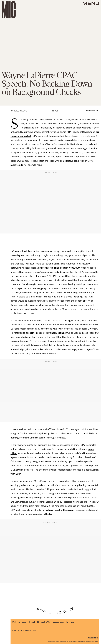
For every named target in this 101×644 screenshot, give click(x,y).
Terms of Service (83, 641)
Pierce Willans (20, 111)
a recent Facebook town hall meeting (45, 333)
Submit (93, 638)
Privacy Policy (94, 641)
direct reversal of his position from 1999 (59, 268)
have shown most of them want (58, 510)
